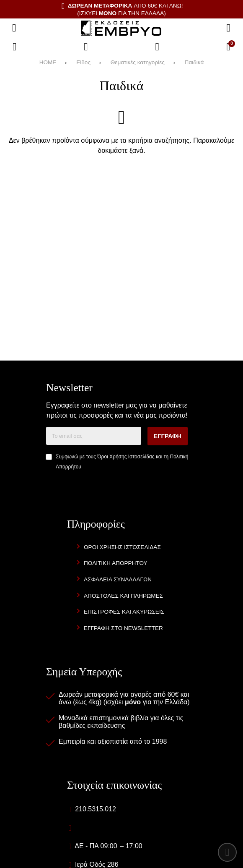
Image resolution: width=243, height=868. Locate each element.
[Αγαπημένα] (86, 47)
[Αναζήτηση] (228, 28)
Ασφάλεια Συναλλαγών (118, 579)
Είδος (83, 62)
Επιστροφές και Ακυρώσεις (124, 612)
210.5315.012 (96, 809)
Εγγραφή (168, 436)
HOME (48, 62)
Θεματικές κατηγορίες (138, 62)
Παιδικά (194, 62)
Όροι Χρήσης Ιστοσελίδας (126, 457)
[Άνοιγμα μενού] (14, 28)
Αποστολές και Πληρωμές (123, 596)
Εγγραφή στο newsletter (123, 628)
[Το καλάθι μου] (228, 47)
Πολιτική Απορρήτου (116, 563)
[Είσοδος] (157, 47)
